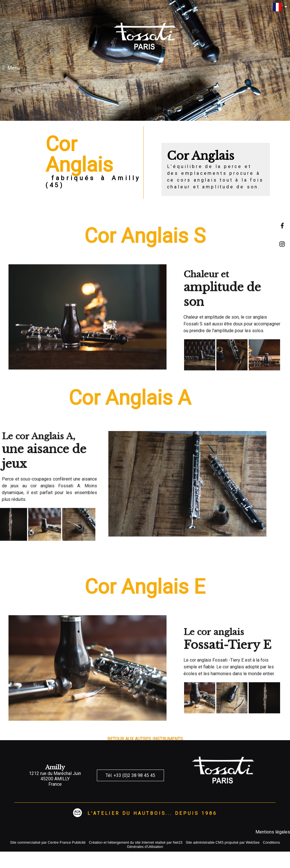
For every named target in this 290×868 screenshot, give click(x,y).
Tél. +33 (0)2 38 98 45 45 (130, 775)
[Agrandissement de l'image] (200, 487)
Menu (14, 68)
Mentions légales (273, 832)
